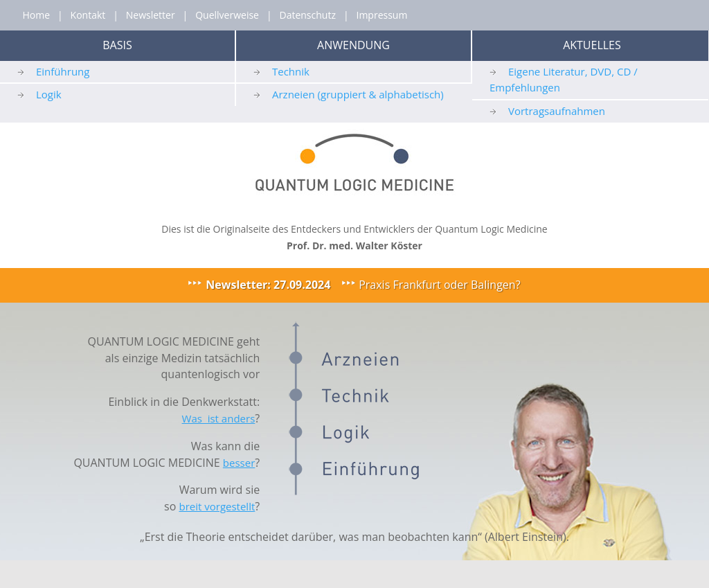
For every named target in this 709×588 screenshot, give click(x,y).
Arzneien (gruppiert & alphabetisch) (358, 94)
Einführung (63, 71)
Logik (49, 94)
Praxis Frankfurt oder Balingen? (439, 285)
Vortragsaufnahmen (557, 111)
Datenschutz (307, 15)
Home (36, 15)
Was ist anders (219, 418)
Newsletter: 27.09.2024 (268, 285)
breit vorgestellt (217, 506)
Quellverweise (227, 15)
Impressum (382, 15)
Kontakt (88, 15)
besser (239, 463)
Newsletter (151, 15)
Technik (291, 71)
